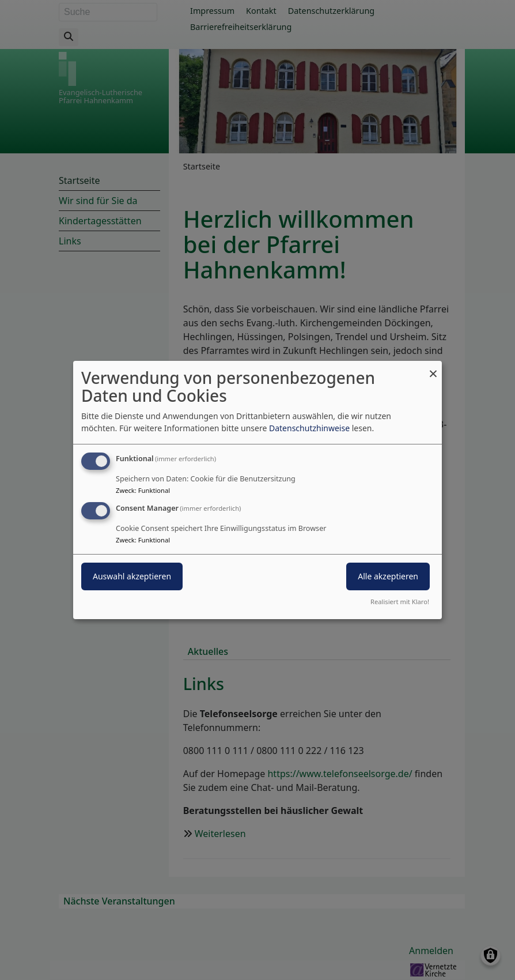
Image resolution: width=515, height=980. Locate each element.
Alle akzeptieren (388, 576)
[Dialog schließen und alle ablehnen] (433, 368)
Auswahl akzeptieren (132, 576)
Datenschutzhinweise (309, 428)
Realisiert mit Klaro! (400, 602)
